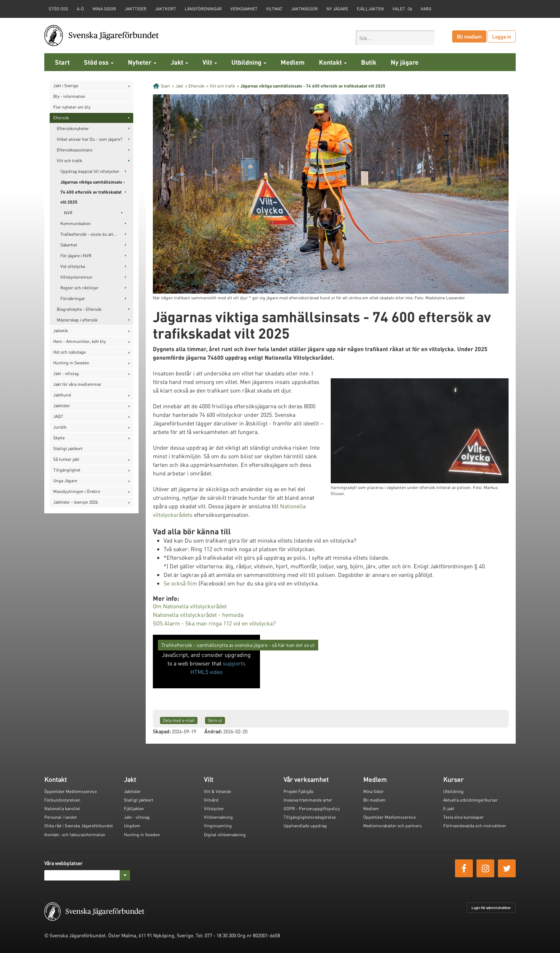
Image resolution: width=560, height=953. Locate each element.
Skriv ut (215, 720)
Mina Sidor (373, 791)
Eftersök (61, 118)
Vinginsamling (218, 826)
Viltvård (211, 800)
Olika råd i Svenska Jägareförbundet (79, 826)
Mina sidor (104, 9)
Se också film (180, 583)
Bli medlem (469, 36)
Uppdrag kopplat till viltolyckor (90, 171)
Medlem (293, 62)
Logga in (502, 36)
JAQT (58, 416)
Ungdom (132, 826)
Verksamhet (244, 9)
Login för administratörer (491, 908)
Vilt (210, 62)
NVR (68, 213)
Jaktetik (61, 331)
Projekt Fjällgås (299, 791)
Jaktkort (166, 9)
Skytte (59, 438)
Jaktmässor (304, 9)
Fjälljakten (370, 9)
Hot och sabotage (69, 352)
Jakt (179, 62)
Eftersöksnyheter (73, 128)
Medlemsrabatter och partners (392, 826)
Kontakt (333, 62)
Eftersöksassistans (75, 150)
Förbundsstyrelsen (62, 800)
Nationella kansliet (62, 809)
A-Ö (80, 9)
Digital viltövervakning (225, 835)
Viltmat (274, 9)
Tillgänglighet (67, 470)
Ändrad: (213, 731)
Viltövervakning (218, 817)
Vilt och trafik (69, 161)
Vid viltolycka (73, 266)
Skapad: (162, 731)
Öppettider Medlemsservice (71, 791)
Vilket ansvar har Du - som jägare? (89, 139)
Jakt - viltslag (66, 373)
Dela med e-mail (179, 720)
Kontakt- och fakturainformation (75, 835)
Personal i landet (61, 817)
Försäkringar (73, 298)
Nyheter (142, 62)
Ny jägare (337, 9)
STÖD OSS (58, 9)
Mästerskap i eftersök (77, 320)
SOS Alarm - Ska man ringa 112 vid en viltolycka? (214, 623)
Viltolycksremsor (76, 277)
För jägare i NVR (76, 256)
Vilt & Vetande (217, 791)
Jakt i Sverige (66, 86)
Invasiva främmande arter (308, 800)
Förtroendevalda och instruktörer (475, 826)
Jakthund (62, 395)
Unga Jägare (65, 481)
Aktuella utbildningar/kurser (471, 800)
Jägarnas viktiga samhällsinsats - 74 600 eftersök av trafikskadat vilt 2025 (93, 192)
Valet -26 (402, 9)
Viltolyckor (214, 809)
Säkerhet (69, 245)
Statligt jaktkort (68, 448)
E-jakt (449, 809)
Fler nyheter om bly (72, 107)
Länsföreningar (203, 9)
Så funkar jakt (66, 459)
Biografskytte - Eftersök (79, 309)
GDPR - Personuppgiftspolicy (312, 809)
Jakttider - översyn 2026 (76, 502)
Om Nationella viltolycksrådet (191, 606)
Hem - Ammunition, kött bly (79, 341)
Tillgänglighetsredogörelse (310, 817)
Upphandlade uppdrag (305, 826)
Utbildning (249, 62)
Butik (369, 62)
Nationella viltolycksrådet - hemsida (198, 615)
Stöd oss (99, 62)
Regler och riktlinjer (79, 288)
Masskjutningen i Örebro (77, 491)
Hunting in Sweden (71, 363)
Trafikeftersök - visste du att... (88, 234)
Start (62, 62)
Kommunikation (76, 223)
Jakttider (136, 9)
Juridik (60, 427)
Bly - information (69, 96)
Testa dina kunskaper (463, 817)
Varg (426, 9)
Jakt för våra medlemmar (77, 384)
